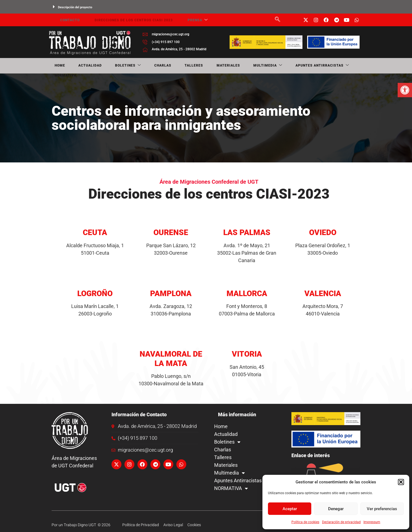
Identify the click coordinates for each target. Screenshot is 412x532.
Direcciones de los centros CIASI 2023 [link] (124, 20)
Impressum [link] (372, 522)
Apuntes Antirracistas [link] (262, 66)
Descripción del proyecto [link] (75, 7)
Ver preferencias (382, 509)
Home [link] (54, 66)
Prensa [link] (184, 20)
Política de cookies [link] (305, 522)
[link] (405, 90)
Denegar (336, 509)
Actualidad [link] (77, 66)
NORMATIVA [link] (308, 66)
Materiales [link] (184, 66)
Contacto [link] (64, 20)
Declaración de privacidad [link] (341, 522)
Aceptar (290, 509)
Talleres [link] (157, 66)
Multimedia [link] (215, 66)
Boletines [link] (107, 66)
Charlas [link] (134, 66)
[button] (401, 482)
